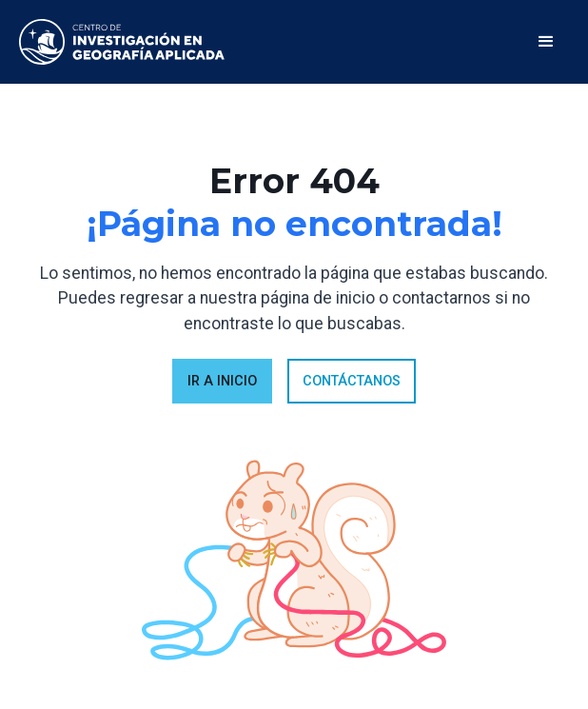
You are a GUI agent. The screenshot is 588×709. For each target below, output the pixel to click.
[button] (546, 42)
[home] (122, 42)
